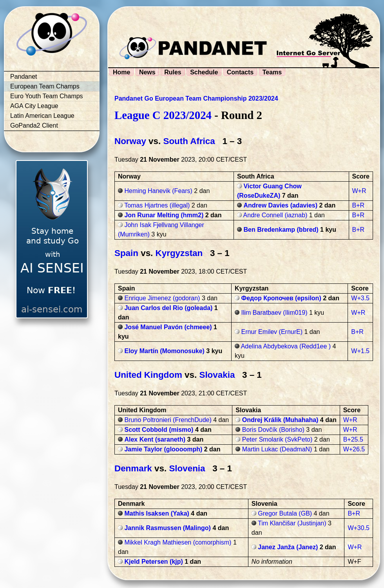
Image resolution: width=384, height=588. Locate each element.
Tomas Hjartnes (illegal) (157, 205)
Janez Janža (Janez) (288, 547)
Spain (126, 253)
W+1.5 (360, 351)
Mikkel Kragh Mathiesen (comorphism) (178, 542)
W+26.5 (354, 449)
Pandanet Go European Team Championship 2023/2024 (196, 98)
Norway (130, 141)
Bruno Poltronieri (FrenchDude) (168, 420)
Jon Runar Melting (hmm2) (164, 215)
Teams (272, 72)
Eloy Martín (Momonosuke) (164, 351)
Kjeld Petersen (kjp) (153, 562)
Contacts (240, 72)
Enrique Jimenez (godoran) (162, 298)
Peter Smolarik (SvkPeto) (277, 439)
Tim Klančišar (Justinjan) (292, 523)
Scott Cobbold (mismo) (159, 430)
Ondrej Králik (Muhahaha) (280, 420)
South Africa (189, 141)
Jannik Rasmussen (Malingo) (168, 528)
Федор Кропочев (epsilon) (281, 298)
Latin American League (42, 116)
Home (121, 72)
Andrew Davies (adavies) (280, 205)
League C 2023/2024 (163, 115)
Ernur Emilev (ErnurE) (272, 332)
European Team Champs (45, 86)
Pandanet (24, 77)
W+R (359, 191)
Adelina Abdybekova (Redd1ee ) (286, 346)
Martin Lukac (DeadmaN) (277, 449)
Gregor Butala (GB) (285, 513)
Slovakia (217, 375)
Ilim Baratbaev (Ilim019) (274, 313)
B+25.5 (353, 439)
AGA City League (34, 106)
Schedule (204, 72)
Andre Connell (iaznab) (275, 215)
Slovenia (187, 468)
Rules (173, 72)
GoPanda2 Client (34, 125)
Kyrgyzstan (179, 253)
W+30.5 (359, 528)
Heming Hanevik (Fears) (158, 191)
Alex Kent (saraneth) (155, 439)
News (147, 72)
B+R (359, 205)
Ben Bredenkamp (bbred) (281, 230)
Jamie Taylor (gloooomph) (163, 449)
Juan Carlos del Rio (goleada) (168, 308)
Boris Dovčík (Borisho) (273, 430)
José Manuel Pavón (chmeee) (168, 327)
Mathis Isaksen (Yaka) (157, 513)
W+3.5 (360, 298)
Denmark (133, 468)
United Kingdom (148, 375)
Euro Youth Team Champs (47, 96)
